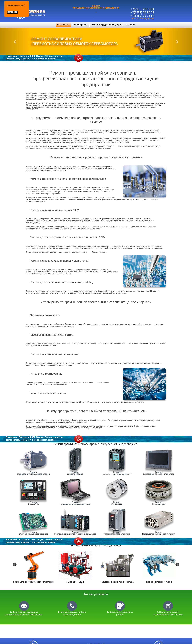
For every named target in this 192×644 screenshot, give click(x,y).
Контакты (130, 25)
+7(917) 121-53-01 (142, 9)
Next (177, 564)
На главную (63, 25)
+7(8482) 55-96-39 (142, 12)
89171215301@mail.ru (143, 19)
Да (10, 12)
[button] (14, 41)
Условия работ (80, 25)
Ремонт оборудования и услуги (106, 25)
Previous (14, 564)
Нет (15, 12)
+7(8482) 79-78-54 (142, 16)
